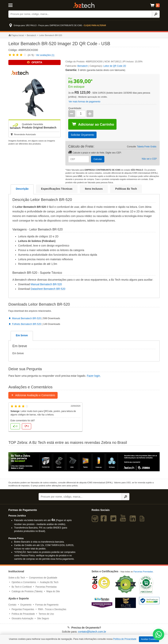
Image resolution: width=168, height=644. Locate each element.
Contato (12, 605)
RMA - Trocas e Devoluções (52, 609)
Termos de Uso (46, 614)
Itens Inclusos (94, 189)
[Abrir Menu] (19, 5)
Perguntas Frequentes (23, 609)
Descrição (22, 189)
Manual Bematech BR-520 (46, 284)
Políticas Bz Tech (126, 189)
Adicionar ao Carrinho (93, 124)
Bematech (32, 35)
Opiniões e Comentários (24, 582)
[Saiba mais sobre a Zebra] (84, 462)
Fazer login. (94, 376)
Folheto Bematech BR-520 (25, 324)
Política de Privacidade (23, 614)
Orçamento (26, 605)
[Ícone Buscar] (156, 14)
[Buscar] (80, 14)
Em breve (22, 335)
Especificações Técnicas (57, 189)
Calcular (98, 159)
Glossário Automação (22, 618)
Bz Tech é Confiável (22, 587)
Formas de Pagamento (47, 605)
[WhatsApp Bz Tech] (159, 635)
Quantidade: (75, 108)
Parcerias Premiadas (46, 587)
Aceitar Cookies (149, 639)
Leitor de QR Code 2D (115, 66)
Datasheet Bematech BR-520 (48, 289)
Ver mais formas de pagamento (84, 102)
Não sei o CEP (149, 159)
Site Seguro (43, 618)
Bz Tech (84, 5)
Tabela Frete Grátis (147, 147)
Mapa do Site (53, 591)
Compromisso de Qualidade (43, 578)
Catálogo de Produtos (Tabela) (27, 591)
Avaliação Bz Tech (49, 582)
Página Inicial (16, 35)
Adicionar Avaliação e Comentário (33, 395)
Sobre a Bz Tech (17, 578)
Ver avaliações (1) (45, 55)
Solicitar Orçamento (82, 135)
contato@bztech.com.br (92, 632)
